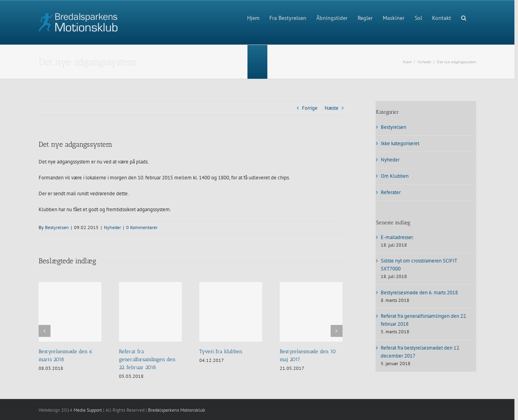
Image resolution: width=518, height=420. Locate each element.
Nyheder (112, 227)
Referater (391, 192)
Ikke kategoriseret (400, 143)
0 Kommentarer (142, 227)
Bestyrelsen (57, 227)
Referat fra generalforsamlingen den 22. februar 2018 (147, 359)
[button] (464, 17)
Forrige (310, 108)
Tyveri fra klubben (221, 351)
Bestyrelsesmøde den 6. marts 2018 (419, 293)
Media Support (88, 410)
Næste (332, 108)
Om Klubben (395, 176)
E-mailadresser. (397, 237)
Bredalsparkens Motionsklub (176, 410)
